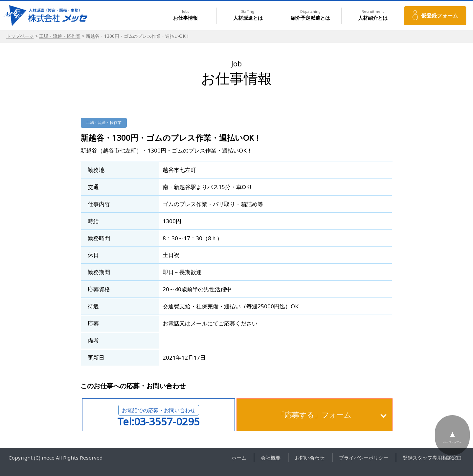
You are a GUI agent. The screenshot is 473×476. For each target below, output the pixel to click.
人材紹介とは (373, 15)
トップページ (20, 36)
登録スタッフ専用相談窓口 (432, 458)
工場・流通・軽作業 (60, 36)
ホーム (239, 458)
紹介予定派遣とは (310, 15)
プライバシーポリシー (364, 458)
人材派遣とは (248, 15)
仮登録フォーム (439, 15)
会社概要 (271, 458)
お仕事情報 (185, 15)
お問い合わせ (310, 458)
